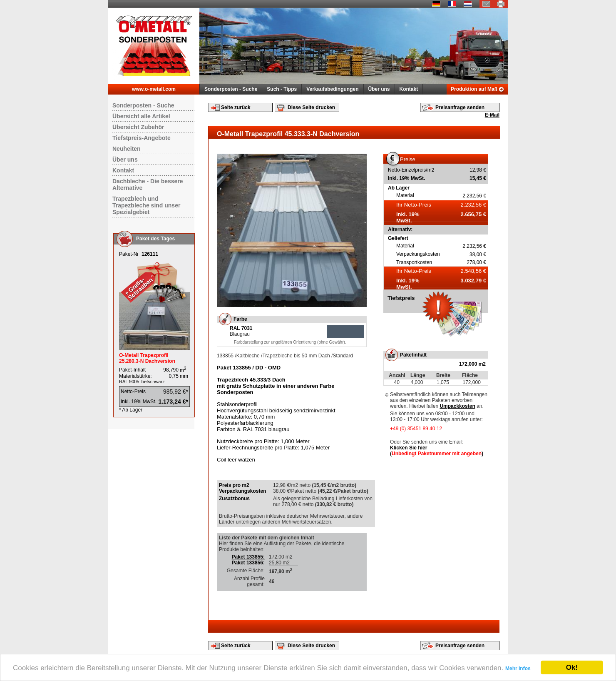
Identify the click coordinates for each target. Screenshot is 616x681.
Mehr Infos (518, 669)
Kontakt (409, 89)
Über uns (379, 89)
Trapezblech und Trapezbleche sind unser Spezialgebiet (146, 205)
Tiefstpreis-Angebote (142, 138)
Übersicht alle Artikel (141, 116)
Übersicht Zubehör (138, 127)
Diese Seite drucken (311, 107)
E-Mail (492, 115)
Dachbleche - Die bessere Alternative (148, 185)
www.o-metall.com (154, 89)
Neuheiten (127, 149)
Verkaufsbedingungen (332, 89)
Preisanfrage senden (460, 107)
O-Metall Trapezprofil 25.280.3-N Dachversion (147, 358)
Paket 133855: (248, 557)
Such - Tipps (282, 89)
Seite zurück (236, 107)
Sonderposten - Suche (231, 89)
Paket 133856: (248, 563)
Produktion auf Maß (474, 89)
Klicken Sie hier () (437, 451)
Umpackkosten (457, 406)
